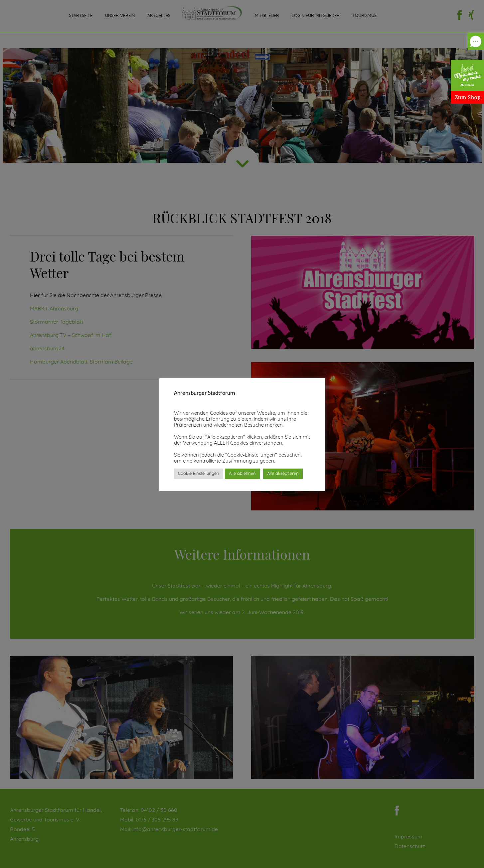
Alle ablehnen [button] (242, 474)
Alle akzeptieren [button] (283, 474)
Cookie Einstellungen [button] (199, 474)
